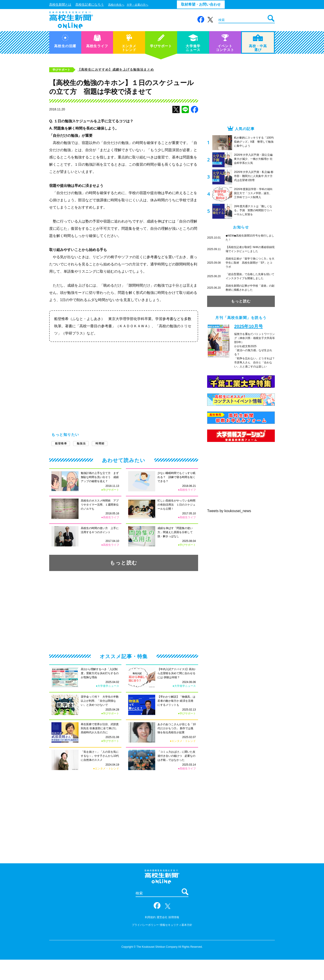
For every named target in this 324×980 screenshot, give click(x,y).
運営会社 (162, 917)
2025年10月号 (249, 326)
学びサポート (161, 41)
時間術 (100, 444)
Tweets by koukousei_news (229, 511)
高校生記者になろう (90, 5)
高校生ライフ (97, 41)
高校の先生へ (116, 5)
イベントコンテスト (225, 43)
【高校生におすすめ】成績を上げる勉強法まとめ (116, 70)
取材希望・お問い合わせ (201, 4)
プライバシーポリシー (145, 925)
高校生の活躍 (65, 41)
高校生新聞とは (60, 5)
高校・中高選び (258, 43)
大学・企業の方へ (137, 5)
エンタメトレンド (129, 43)
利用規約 (150, 917)
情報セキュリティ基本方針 (176, 925)
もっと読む (124, 563)
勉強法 (81, 444)
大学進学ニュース (193, 43)
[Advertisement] (124, 380)
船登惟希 (61, 444)
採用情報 (174, 917)
